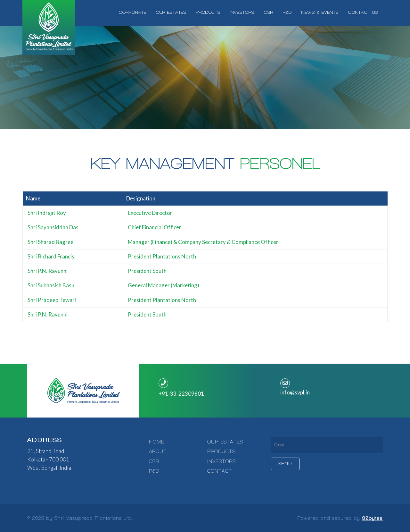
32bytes (372, 518)
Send (285, 464)
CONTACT (220, 471)
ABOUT (158, 452)
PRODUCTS (221, 452)
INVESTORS (221, 461)
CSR (154, 461)
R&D (154, 471)
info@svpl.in (295, 392)
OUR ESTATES (225, 442)
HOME (157, 442)
